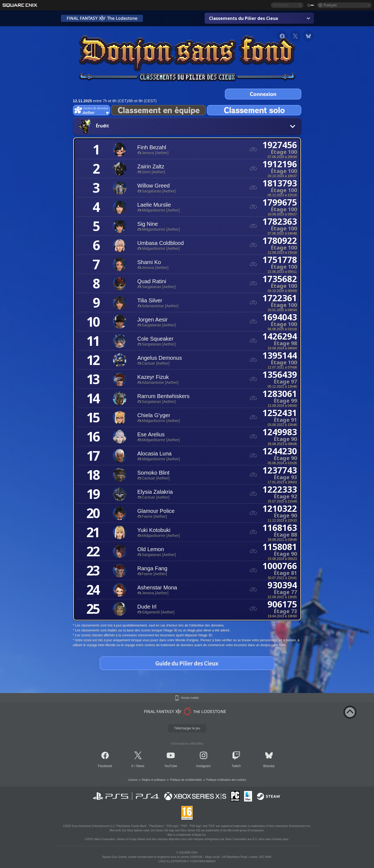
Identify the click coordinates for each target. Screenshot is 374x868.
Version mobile (190, 698)
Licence (133, 780)
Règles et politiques (154, 780)
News (140, 766)
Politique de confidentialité (186, 780)
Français (330, 5)
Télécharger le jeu (187, 728)
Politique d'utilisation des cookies (226, 780)
